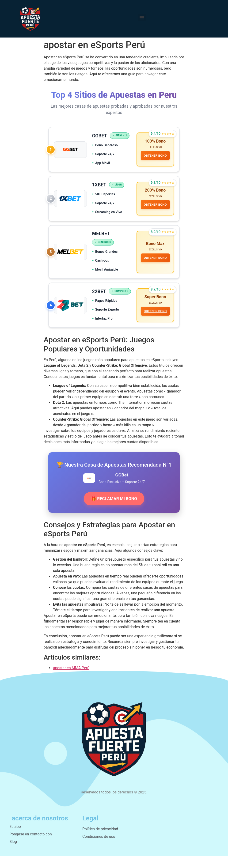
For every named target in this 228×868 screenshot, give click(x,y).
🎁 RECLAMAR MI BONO (114, 510)
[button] (142, 17)
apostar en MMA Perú (71, 680)
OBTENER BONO (155, 156)
